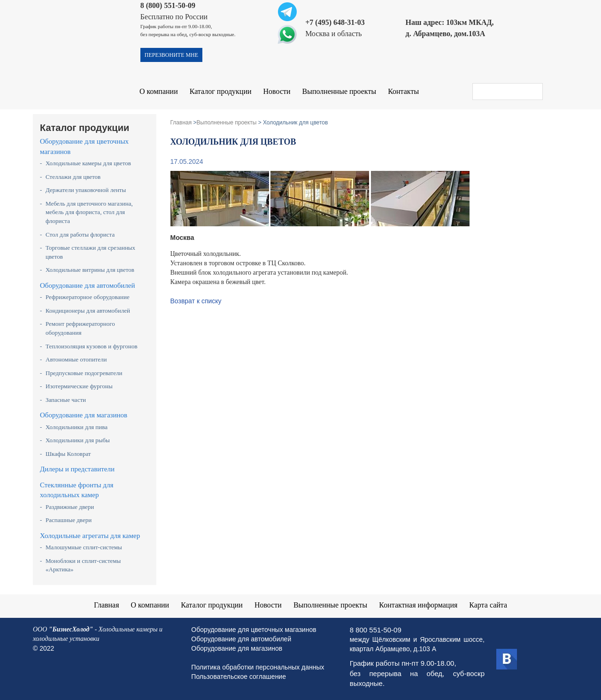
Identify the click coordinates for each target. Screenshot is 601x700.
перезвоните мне (172, 55)
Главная (107, 605)
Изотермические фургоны (79, 386)
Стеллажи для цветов (73, 177)
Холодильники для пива (77, 427)
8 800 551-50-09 (376, 630)
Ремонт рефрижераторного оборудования (80, 328)
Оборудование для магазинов (84, 415)
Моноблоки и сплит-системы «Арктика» (83, 565)
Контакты (403, 91)
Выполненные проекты (339, 91)
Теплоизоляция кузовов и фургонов (92, 346)
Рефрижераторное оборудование (88, 297)
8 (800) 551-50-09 (168, 5)
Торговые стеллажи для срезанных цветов (90, 252)
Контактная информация (418, 605)
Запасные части (66, 400)
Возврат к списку (196, 301)
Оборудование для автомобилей (88, 285)
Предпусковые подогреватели (84, 373)
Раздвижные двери (70, 507)
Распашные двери (69, 520)
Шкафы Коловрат (68, 454)
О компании (159, 91)
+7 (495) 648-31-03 (335, 22)
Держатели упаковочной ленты (86, 190)
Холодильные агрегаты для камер (90, 536)
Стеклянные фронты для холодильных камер (77, 490)
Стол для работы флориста (80, 235)
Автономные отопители (76, 359)
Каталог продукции (221, 91)
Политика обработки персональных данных (258, 667)
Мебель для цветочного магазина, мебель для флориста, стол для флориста (89, 212)
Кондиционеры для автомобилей (88, 311)
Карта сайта (489, 605)
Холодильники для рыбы (78, 440)
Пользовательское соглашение (239, 677)
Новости (277, 91)
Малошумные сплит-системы (84, 547)
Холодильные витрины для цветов (90, 270)
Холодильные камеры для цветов (88, 163)
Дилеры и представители (77, 469)
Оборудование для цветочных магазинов (84, 146)
